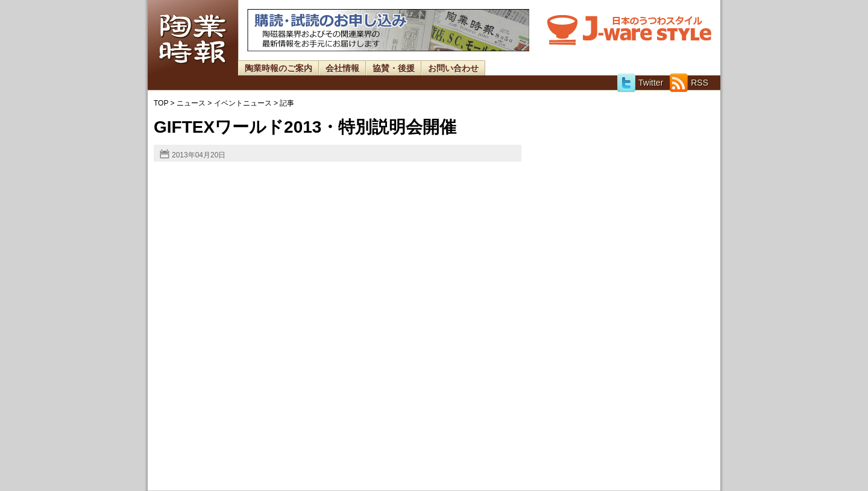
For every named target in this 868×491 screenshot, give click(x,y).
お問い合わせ (453, 68)
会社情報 (342, 68)
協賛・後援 (394, 68)
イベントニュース (243, 103)
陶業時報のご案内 (278, 68)
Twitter (640, 83)
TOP (161, 103)
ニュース (191, 103)
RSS (689, 83)
